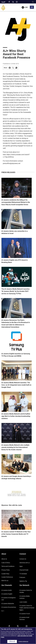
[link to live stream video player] (25, 6)
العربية (3, 2)
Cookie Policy (5, 574)
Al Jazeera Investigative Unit (8, 599)
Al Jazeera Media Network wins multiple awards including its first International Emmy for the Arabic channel (15, 447)
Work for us (5, 581)
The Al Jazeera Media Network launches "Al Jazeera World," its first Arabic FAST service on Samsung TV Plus (16, 291)
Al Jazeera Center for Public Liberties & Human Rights (27, 608)
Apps (21, 566)
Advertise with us (25, 563)
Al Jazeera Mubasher (8, 604)
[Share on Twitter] (13, 68)
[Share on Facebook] (10, 68)
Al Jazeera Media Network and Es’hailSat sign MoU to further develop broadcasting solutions (16, 416)
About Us (4, 559)
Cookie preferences (7, 577)
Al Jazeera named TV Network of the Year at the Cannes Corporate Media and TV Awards (16, 534)
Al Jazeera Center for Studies (26, 591)
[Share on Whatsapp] (16, 68)
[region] (18, 636)
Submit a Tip (23, 581)
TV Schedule (23, 574)
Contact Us (23, 559)
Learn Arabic (23, 602)
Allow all (12, 641)
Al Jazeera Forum (25, 614)
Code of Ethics (6, 563)
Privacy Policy (6, 570)
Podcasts (22, 577)
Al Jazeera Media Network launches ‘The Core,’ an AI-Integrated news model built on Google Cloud (16, 385)
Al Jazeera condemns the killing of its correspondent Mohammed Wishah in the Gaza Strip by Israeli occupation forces (16, 202)
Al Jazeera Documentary (9, 607)
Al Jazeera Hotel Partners (24, 618)
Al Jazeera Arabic (7, 590)
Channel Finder (24, 570)
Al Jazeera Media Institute (25, 597)
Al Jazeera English (7, 594)
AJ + (3, 611)
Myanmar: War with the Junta (12, 505)
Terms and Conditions (8, 566)
